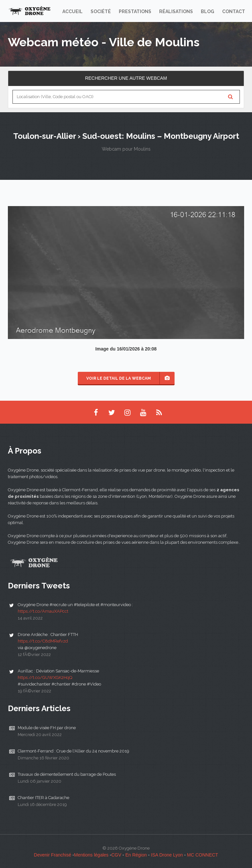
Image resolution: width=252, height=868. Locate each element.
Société (101, 11)
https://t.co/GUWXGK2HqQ (45, 677)
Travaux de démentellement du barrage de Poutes (67, 774)
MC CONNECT (203, 855)
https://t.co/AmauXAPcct (43, 611)
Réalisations (176, 11)
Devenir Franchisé (52, 855)
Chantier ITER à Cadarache (43, 798)
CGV (116, 855)
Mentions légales (91, 855)
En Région (136, 855)
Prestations (135, 11)
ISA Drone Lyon (167, 855)
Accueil (73, 11)
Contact (234, 11)
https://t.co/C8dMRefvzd (43, 641)
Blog (208, 11)
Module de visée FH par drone (47, 728)
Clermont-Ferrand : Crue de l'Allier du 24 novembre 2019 (73, 751)
